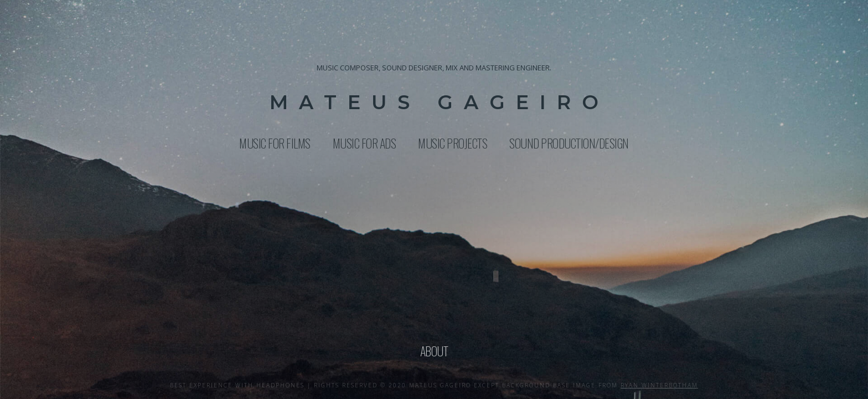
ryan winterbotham (659, 385)
